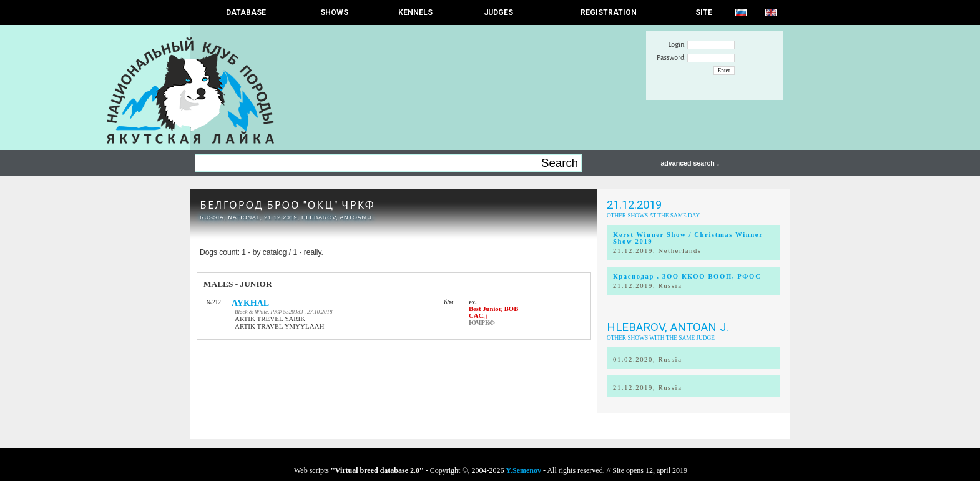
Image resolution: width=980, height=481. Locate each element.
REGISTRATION (609, 12)
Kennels (415, 12)
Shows (334, 12)
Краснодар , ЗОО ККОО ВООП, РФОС (687, 276)
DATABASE (246, 12)
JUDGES (498, 12)
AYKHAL (250, 303)
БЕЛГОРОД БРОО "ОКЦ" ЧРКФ (287, 205)
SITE (704, 12)
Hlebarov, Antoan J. (668, 327)
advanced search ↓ (690, 163)
